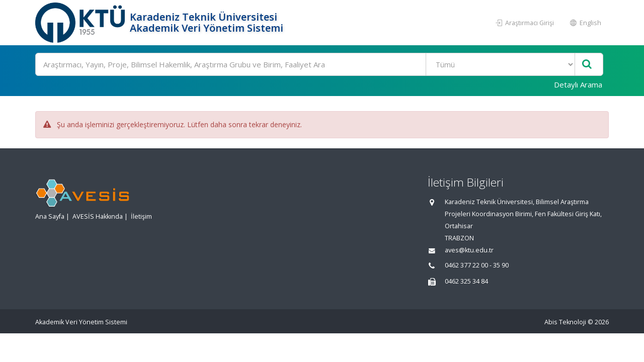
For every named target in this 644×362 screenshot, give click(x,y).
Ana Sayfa (50, 216)
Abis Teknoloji (565, 322)
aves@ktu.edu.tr (469, 250)
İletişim (141, 216)
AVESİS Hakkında (98, 216)
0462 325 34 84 (466, 281)
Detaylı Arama (578, 84)
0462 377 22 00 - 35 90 (477, 265)
